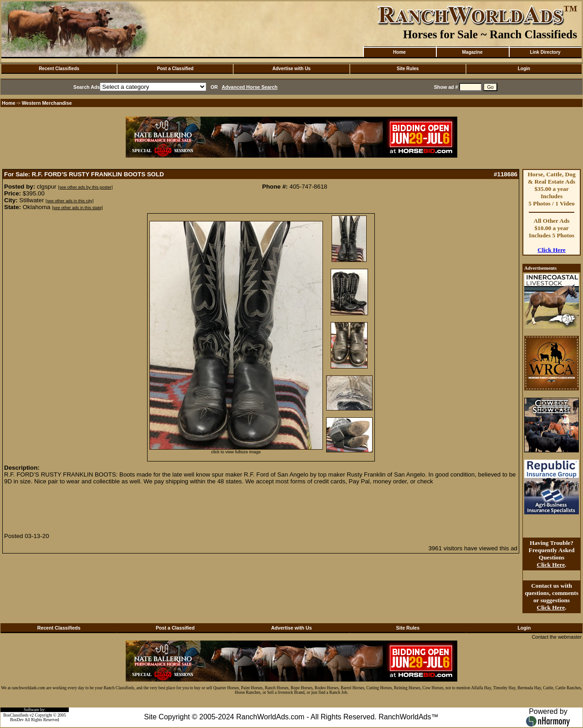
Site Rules (408, 69)
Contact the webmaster (557, 637)
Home (399, 52)
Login (524, 69)
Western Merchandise (47, 103)
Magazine (472, 52)
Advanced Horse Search (250, 87)
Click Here (552, 250)
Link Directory (545, 52)
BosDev (17, 720)
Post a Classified (175, 69)
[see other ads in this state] (77, 208)
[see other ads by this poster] (86, 187)
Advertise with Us (291, 69)
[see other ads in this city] (69, 201)
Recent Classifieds (59, 69)
